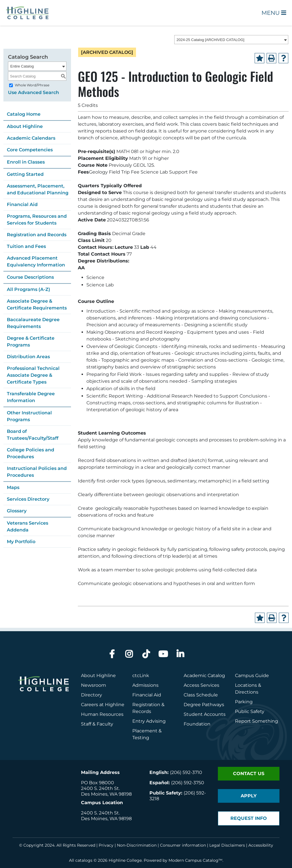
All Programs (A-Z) (29, 289)
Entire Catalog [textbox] (22, 66)
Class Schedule (201, 695)
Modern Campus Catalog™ (195, 860)
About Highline (25, 126)
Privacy (106, 845)
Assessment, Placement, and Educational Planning (38, 189)
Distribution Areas (28, 357)
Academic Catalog (204, 676)
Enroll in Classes (26, 162)
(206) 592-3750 (188, 783)
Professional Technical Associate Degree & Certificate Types (33, 375)
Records (142, 711)
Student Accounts (205, 714)
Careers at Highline (103, 705)
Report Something (256, 721)
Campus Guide (252, 676)
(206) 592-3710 (186, 772)
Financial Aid (22, 204)
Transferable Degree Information (31, 397)
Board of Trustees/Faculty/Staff (33, 435)
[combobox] (231, 40)
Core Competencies (30, 150)
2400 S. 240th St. (100, 788)
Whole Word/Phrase (32, 85)
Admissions (146, 685)
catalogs (84, 860)
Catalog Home (24, 114)
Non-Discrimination (137, 845)
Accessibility (261, 845)
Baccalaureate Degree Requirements (33, 323)
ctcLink (141, 676)
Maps (13, 487)
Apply (249, 796)
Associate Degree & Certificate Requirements (37, 304)
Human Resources (102, 714)
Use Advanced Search (34, 92)
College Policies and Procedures (31, 453)
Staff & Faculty (97, 724)
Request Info (249, 818)
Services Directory (28, 499)
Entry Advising (149, 721)
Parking (244, 702)
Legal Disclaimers (227, 845)
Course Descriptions (30, 277)
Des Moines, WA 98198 (106, 794)
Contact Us (249, 774)
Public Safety (250, 711)
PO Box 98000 (98, 783)
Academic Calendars (31, 138)
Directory (92, 695)
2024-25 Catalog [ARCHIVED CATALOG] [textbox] (210, 40)
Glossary (17, 511)
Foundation (197, 724)
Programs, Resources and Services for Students (37, 220)
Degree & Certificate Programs (31, 342)
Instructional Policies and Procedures (37, 472)
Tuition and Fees (26, 246)
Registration (146, 705)
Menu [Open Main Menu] (274, 13)
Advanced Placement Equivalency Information (36, 261)
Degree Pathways (204, 705)
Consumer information (183, 845)
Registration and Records (37, 235)
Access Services (201, 685)
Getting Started (25, 174)
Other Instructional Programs (29, 416)
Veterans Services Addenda (28, 526)
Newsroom (94, 685)
